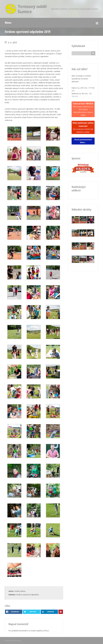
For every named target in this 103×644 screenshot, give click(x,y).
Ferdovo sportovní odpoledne (27, 595)
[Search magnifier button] (93, 53)
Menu (8, 23)
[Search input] (82, 53)
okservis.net (17, 640)
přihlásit (46, 631)
